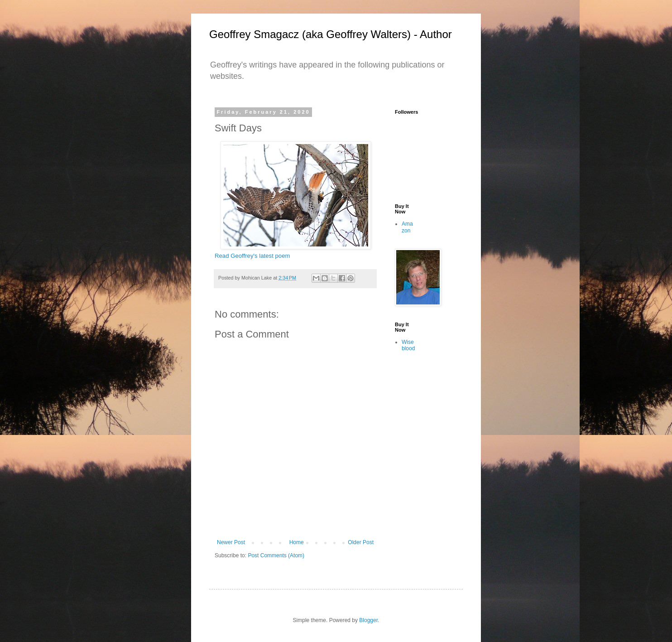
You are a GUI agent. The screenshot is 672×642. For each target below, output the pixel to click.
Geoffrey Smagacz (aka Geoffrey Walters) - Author (331, 34)
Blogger (368, 620)
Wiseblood (408, 345)
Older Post (361, 542)
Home (297, 542)
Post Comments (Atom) (276, 555)
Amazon (407, 227)
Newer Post (231, 542)
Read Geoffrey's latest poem (252, 256)
